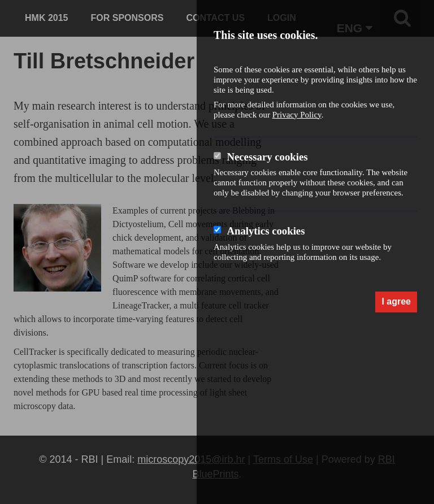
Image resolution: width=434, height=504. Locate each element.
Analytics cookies (266, 231)
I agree (396, 301)
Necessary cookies (267, 157)
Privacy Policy (297, 115)
